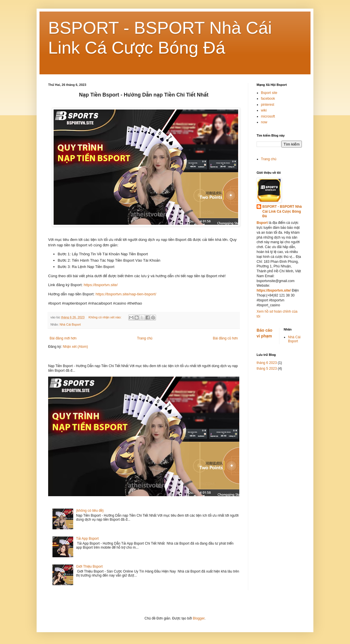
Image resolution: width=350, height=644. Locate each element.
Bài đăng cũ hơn (225, 338)
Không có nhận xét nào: (105, 317)
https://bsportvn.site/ (101, 285)
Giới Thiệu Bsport (89, 566)
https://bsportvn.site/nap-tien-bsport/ (126, 294)
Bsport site (269, 93)
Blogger (199, 618)
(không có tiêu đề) (90, 511)
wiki (264, 110)
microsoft (268, 116)
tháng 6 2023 (267, 363)
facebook (268, 99)
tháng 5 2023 (267, 369)
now (264, 122)
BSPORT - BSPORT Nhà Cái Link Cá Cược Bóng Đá (282, 211)
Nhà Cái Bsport (70, 324)
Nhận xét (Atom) (75, 347)
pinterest (268, 105)
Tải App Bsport (87, 539)
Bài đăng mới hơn (63, 338)
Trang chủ (145, 338)
